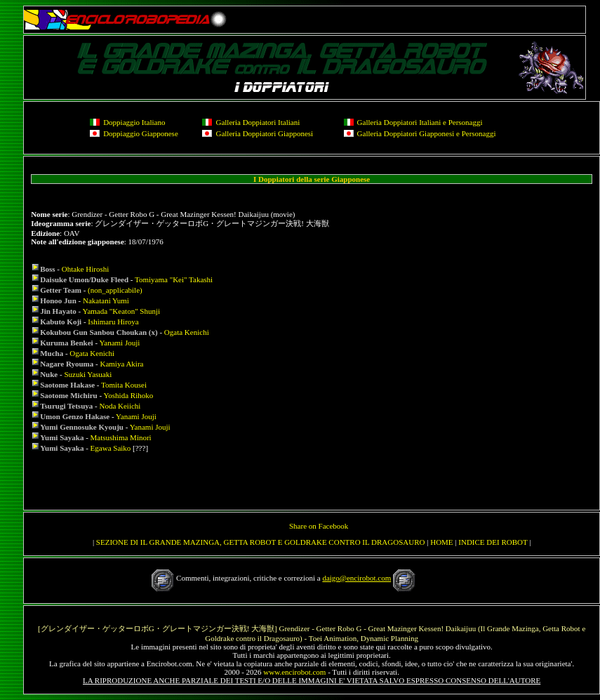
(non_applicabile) (115, 290)
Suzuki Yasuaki (88, 374)
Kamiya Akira (121, 364)
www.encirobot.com (294, 672)
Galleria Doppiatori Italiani (258, 122)
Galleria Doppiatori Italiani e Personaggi (420, 122)
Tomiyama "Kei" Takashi (174, 279)
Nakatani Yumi (106, 301)
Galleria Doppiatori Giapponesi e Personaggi (427, 133)
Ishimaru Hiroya (113, 322)
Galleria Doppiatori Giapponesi (264, 133)
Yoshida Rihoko (129, 395)
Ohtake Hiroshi (86, 269)
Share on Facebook (319, 526)
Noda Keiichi (120, 406)
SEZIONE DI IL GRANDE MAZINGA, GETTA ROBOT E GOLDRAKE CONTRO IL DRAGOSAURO (261, 542)
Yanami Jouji (119, 343)
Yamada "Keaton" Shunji (122, 311)
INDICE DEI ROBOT (493, 542)
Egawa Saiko (111, 448)
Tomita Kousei (124, 385)
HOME (441, 542)
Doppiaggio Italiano (134, 122)
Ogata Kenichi (187, 332)
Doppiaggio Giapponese (141, 133)
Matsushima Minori (121, 437)
